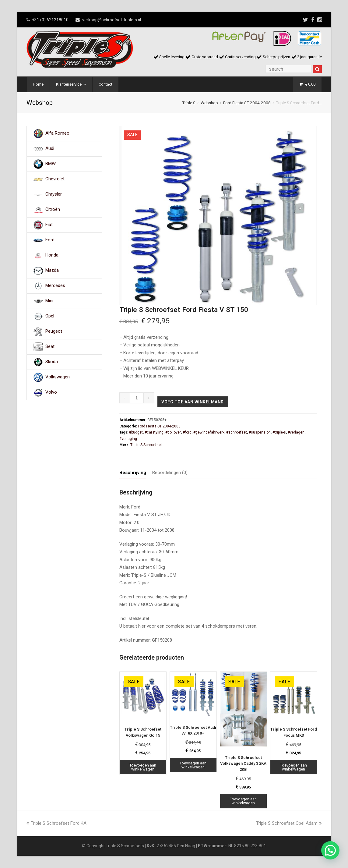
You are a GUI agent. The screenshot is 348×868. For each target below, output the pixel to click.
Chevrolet (55, 179)
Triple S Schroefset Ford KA (56, 823)
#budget (136, 432)
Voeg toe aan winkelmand (193, 402)
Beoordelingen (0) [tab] (170, 473)
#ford (187, 432)
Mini (49, 301)
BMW (51, 164)
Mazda (52, 271)
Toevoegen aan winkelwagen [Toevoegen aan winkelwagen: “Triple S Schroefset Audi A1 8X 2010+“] (193, 765)
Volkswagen (58, 377)
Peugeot (54, 331)
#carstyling (154, 432)
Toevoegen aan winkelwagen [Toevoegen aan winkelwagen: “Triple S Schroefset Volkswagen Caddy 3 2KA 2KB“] (243, 801)
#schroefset (237, 432)
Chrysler (54, 194)
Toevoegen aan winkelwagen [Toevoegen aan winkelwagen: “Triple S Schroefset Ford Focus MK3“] (294, 767)
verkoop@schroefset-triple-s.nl (112, 20)
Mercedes (55, 286)
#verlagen (296, 432)
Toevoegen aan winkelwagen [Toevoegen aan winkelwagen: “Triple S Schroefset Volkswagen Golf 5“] (143, 767)
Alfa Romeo (57, 133)
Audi (50, 149)
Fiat (49, 225)
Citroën (53, 210)
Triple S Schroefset (146, 445)
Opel (50, 316)
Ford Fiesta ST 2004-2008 (247, 103)
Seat (50, 347)
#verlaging (128, 439)
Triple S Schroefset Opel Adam (289, 823)
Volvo (51, 392)
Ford (50, 240)
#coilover (173, 432)
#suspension (260, 432)
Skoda (52, 362)
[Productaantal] (137, 398)
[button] (330, 850)
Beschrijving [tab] (133, 473)
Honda (52, 255)
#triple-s (279, 432)
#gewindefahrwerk (209, 432)
